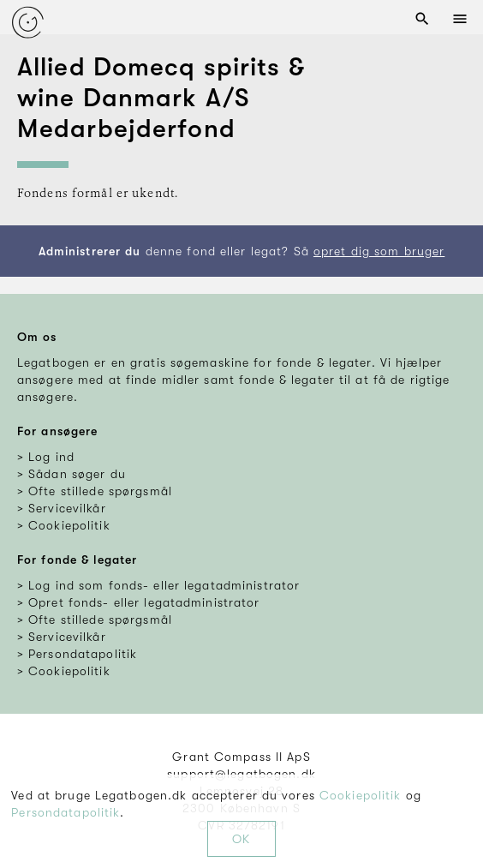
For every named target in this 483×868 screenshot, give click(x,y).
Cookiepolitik (361, 795)
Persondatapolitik (66, 812)
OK (241, 839)
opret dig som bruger (379, 251)
